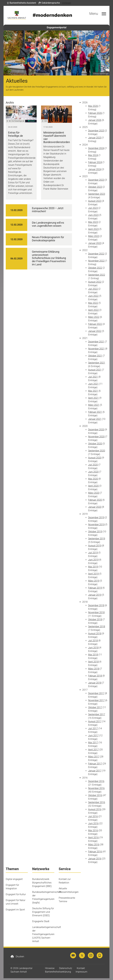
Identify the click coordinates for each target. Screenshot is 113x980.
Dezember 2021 (96, 342)
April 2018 (93, 662)
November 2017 (96, 700)
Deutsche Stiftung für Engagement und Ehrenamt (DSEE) (43, 912)
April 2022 (93, 310)
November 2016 (96, 788)
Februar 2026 (95, 113)
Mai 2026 (93, 106)
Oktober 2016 (95, 795)
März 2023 (94, 236)
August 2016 (95, 809)
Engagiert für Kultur (16, 894)
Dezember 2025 (96, 131)
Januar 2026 (95, 120)
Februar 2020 (95, 500)
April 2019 (93, 574)
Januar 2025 (95, 138)
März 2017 (94, 757)
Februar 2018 (95, 676)
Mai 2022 (93, 303)
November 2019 (96, 525)
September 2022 (97, 275)
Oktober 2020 (95, 444)
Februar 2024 (95, 162)
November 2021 (96, 349)
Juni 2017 (93, 736)
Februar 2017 (95, 764)
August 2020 (95, 458)
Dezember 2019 (96, 517)
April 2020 (93, 486)
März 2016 (94, 845)
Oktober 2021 (95, 356)
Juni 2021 (93, 384)
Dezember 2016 (96, 781)
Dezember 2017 (96, 693)
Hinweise (50, 968)
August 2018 (95, 634)
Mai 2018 (93, 655)
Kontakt (81, 968)
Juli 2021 (93, 377)
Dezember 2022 (96, 254)
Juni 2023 (93, 215)
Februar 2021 (95, 412)
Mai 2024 (93, 155)
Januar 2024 (95, 169)
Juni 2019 (93, 560)
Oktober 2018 (95, 619)
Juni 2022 (93, 296)
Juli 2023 (93, 208)
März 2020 (94, 493)
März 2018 (94, 669)
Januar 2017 (95, 771)
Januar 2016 (95, 859)
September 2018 (97, 626)
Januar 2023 (95, 243)
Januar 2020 (95, 507)
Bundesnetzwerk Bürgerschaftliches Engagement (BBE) (42, 883)
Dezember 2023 (96, 180)
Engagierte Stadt (41, 921)
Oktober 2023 (95, 187)
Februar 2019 (95, 588)
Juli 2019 (93, 553)
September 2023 (97, 194)
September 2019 (97, 539)
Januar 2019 (95, 595)
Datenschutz (66, 968)
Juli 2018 (93, 641)
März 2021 (94, 405)
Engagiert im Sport (15, 910)
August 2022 (95, 282)
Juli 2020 (93, 465)
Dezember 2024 (96, 148)
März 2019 (94, 581)
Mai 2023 (93, 222)
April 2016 (93, 837)
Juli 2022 (93, 289)
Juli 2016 (93, 816)
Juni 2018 (93, 648)
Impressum (81, 972)
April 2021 (93, 398)
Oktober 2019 (95, 532)
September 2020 (97, 451)
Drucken (17, 957)
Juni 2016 (93, 823)
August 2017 (95, 721)
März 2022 (94, 317)
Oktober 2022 (95, 268)
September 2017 (97, 714)
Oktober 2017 (95, 707)
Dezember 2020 (96, 430)
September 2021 (97, 363)
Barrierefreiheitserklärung (58, 972)
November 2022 (96, 261)
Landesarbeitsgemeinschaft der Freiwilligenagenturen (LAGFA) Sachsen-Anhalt (47, 934)
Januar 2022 (95, 331)
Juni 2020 (93, 472)
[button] (21, 3)
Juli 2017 (93, 728)
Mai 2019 (93, 567)
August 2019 (95, 546)
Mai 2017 (93, 743)
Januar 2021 (95, 419)
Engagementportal (57, 27)
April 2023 (93, 229)
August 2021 (95, 370)
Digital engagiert (14, 879)
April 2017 (93, 750)
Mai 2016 (93, 830)
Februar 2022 (95, 324)
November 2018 (96, 612)
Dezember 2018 (96, 605)
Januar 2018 (95, 683)
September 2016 (97, 802)
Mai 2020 (93, 479)
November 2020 (96, 437)
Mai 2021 (93, 391)
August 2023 (95, 201)
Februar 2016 (95, 852)
